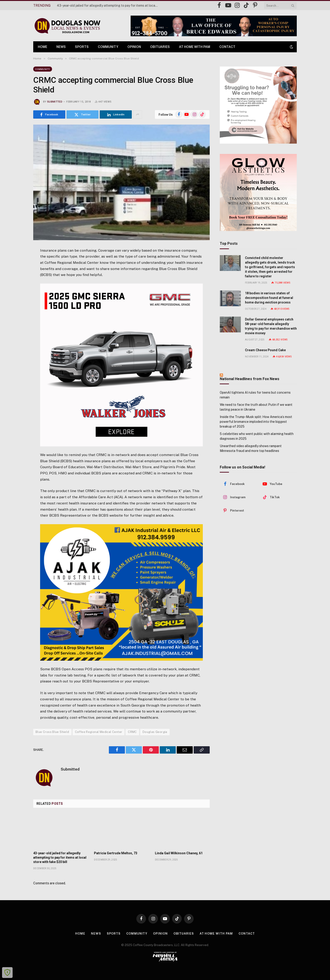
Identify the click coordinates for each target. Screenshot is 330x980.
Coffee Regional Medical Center (99, 732)
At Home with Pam (195, 47)
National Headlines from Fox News (250, 379)
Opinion (134, 47)
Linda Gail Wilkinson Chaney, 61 (179, 853)
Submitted (55, 102)
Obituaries (160, 47)
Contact (227, 47)
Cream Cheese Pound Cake (265, 350)
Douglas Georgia (155, 732)
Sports (82, 47)
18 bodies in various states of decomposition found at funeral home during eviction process (269, 298)
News (61, 47)
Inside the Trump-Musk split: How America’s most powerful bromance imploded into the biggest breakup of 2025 (256, 422)
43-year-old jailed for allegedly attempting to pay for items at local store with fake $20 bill (108, 6)
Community (108, 47)
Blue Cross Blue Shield (52, 732)
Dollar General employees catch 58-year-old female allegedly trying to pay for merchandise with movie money (271, 326)
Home (43, 47)
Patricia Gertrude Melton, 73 (116, 853)
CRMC (132, 732)
